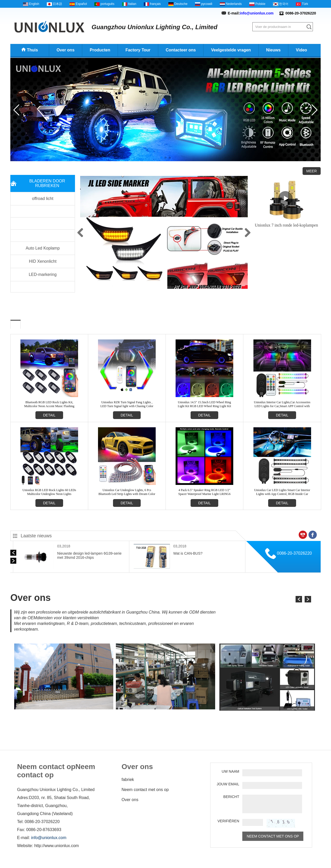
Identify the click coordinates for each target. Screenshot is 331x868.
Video (301, 50)
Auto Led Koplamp (43, 248)
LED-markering (43, 274)
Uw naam (230, 771)
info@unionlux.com (257, 13)
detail (49, 415)
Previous (88, 233)
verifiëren (228, 821)
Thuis (32, 50)
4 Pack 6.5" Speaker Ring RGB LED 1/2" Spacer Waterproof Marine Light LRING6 (204, 492)
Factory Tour (138, 50)
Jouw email (228, 784)
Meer (312, 171)
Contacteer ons (181, 50)
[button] (161, 158)
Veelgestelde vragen (231, 50)
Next (240, 233)
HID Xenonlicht (43, 261)
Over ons (66, 50)
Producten (100, 50)
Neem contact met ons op (145, 790)
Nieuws (273, 50)
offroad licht (43, 199)
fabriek (128, 780)
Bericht (231, 797)
